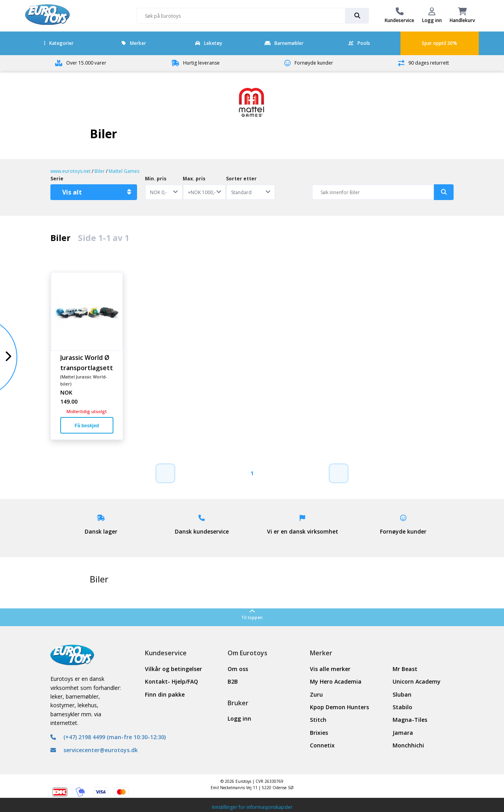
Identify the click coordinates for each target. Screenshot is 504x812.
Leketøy (209, 43)
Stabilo (402, 707)
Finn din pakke (165, 694)
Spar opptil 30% (439, 43)
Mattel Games (124, 171)
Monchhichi (408, 745)
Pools (359, 43)
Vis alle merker (330, 669)
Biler (100, 171)
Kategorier (59, 43)
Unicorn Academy (417, 681)
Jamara (403, 733)
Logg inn (239, 718)
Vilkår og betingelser (173, 669)
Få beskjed (87, 426)
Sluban (402, 694)
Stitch (318, 720)
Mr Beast (405, 669)
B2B (233, 681)
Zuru (316, 694)
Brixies (319, 733)
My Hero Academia (336, 681)
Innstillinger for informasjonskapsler (252, 807)
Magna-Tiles (410, 720)
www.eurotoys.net (70, 171)
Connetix (322, 745)
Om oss (238, 669)
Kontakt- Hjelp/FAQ (171, 681)
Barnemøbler (284, 43)
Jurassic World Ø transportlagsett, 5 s (87, 362)
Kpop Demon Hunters (339, 707)
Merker (134, 43)
